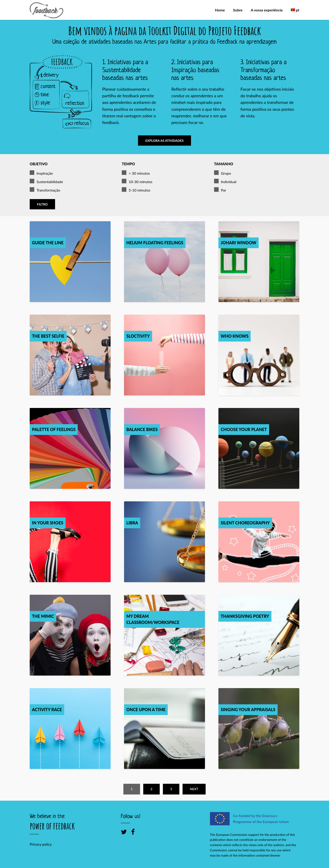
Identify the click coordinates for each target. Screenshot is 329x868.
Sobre (238, 10)
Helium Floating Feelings (155, 241)
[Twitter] (124, 830)
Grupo (223, 172)
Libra (132, 521)
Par (220, 189)
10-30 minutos (137, 180)
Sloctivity (138, 334)
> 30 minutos (136, 172)
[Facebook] (133, 830)
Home (220, 10)
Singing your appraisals (248, 708)
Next (194, 787)
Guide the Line (48, 241)
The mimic (43, 615)
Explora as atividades (164, 141)
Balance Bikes (142, 428)
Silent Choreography (245, 521)
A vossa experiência (267, 10)
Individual (225, 180)
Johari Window (239, 241)
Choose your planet (244, 428)
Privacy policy (41, 843)
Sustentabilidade (46, 180)
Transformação (45, 189)
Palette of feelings (54, 428)
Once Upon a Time (146, 708)
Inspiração (41, 172)
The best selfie (48, 334)
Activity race (47, 708)
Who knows (235, 334)
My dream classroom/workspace (153, 618)
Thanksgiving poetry (245, 615)
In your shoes (48, 521)
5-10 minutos (136, 189)
